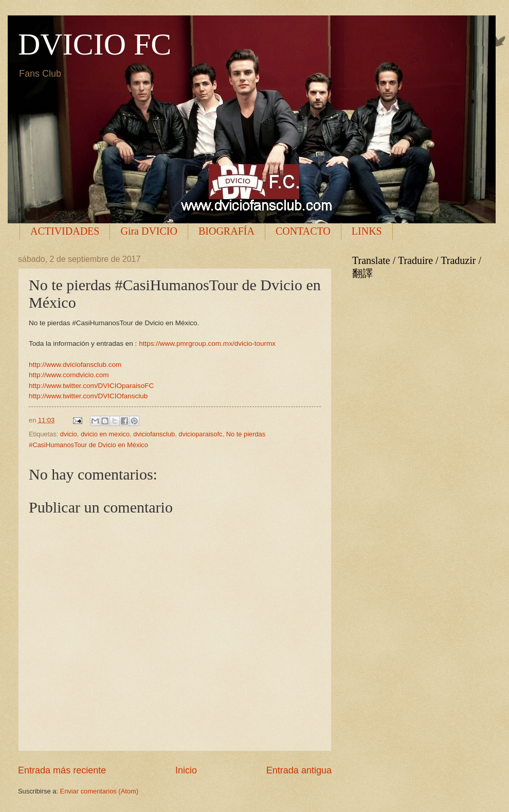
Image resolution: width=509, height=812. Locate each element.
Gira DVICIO (149, 231)
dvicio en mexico (105, 434)
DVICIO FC (95, 44)
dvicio (69, 434)
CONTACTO (303, 231)
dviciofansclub (154, 434)
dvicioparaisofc (200, 434)
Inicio (186, 770)
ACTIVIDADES (65, 231)
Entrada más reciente (62, 770)
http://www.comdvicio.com (69, 375)
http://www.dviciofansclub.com (75, 365)
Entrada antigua (299, 770)
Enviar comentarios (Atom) (99, 791)
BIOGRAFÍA (226, 231)
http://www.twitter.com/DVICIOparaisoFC (91, 386)
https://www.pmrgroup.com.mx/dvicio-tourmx (207, 343)
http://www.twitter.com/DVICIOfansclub (88, 396)
